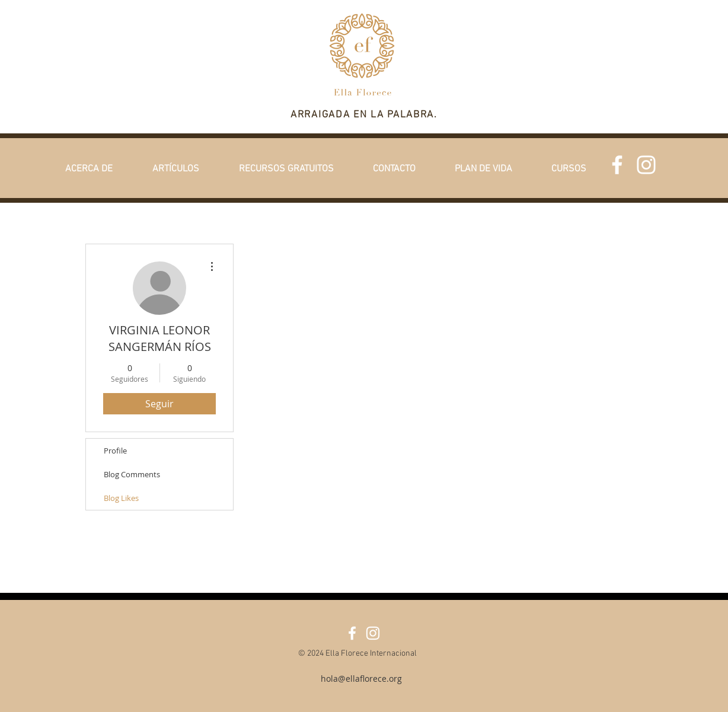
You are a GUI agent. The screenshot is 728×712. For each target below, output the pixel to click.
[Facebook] (617, 165)
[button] (89, 169)
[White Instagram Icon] (646, 165)
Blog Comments (132, 474)
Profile (115, 451)
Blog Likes (121, 498)
